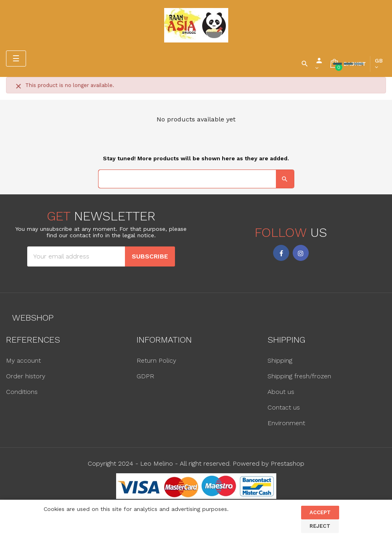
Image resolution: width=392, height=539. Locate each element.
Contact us (284, 407)
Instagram (301, 253)
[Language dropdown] (379, 64)
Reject (320, 526)
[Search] (196, 179)
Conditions (22, 392)
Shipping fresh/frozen (299, 376)
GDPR (145, 376)
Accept (320, 512)
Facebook (281, 253)
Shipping (280, 360)
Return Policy (156, 360)
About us (281, 392)
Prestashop (287, 463)
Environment (286, 423)
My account (23, 360)
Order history (26, 376)
